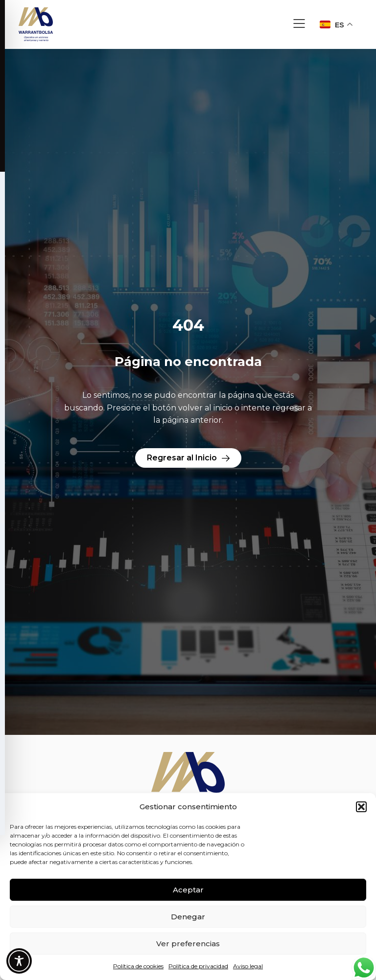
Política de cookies (138, 966)
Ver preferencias (188, 944)
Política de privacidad (198, 966)
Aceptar (188, 890)
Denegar (188, 917)
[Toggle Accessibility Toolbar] (19, 961)
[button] (361, 807)
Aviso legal (248, 966)
